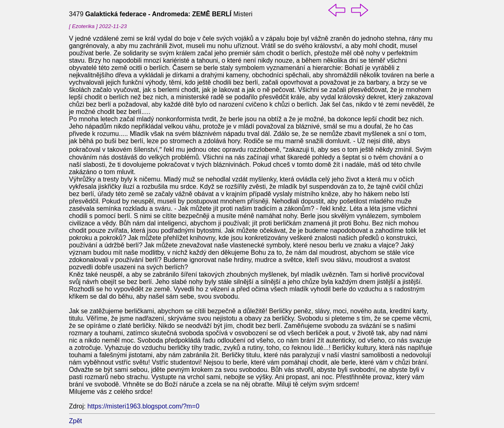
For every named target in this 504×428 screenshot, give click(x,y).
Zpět (76, 421)
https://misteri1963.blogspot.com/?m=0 (143, 406)
